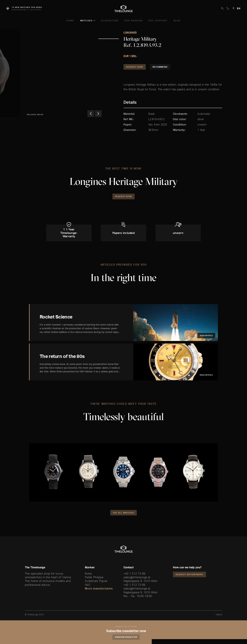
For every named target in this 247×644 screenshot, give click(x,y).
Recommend (160, 67)
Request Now (135, 67)
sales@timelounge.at (137, 577)
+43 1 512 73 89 (134, 574)
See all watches (123, 513)
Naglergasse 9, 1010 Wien (141, 581)
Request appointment (190, 574)
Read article (206, 335)
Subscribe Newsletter (126, 637)
